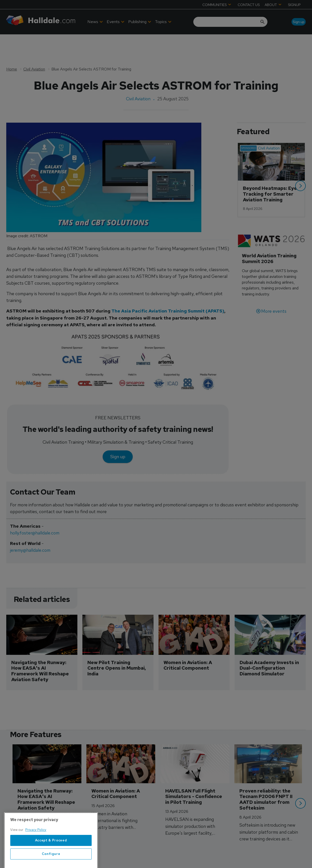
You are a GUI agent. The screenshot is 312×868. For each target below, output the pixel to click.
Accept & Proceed (51, 857)
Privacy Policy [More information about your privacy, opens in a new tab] (36, 847)
